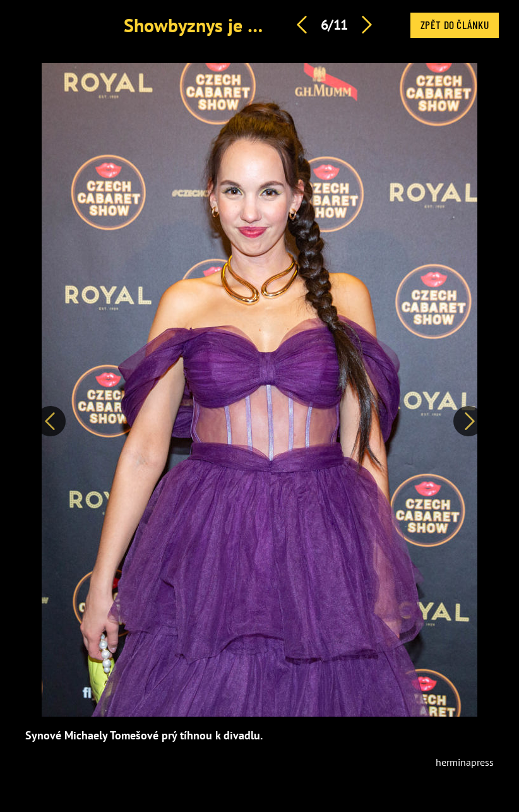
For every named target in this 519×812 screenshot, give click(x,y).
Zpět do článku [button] (455, 25)
